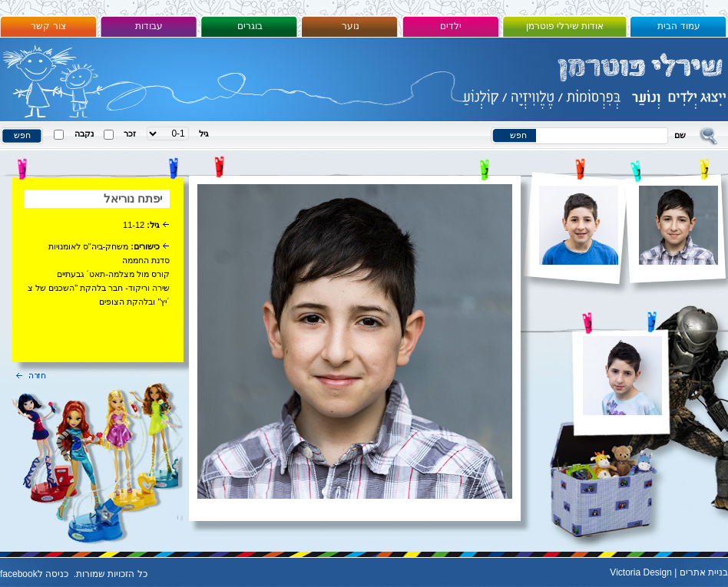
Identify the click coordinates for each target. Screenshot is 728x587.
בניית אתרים (704, 572)
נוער (351, 26)
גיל (204, 134)
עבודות (149, 26)
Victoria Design (640, 572)
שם (680, 135)
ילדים (451, 26)
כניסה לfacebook (34, 574)
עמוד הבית (678, 26)
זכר (130, 134)
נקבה (84, 134)
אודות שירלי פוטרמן (565, 26)
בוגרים (250, 26)
